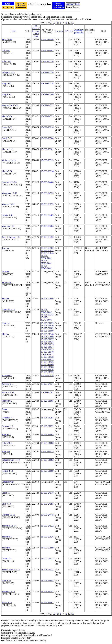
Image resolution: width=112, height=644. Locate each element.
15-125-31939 (47, 372)
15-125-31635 (47, 349)
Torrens (5, 248)
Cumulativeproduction (79, 31)
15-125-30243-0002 (46, 311)
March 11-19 (8, 149)
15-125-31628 (47, 342)
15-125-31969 (47, 364)
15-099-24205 (47, 226)
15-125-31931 (47, 354)
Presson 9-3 (7, 401)
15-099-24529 (47, 116)
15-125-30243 (47, 315)
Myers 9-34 (7, 39)
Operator (59, 31)
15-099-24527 (47, 105)
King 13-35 (7, 94)
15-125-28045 (47, 253)
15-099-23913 (47, 160)
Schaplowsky (8, 482)
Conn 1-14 (7, 559)
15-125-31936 (47, 362)
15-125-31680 (47, 331)
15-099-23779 (47, 204)
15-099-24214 (47, 83)
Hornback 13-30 (9, 182)
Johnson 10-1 (8, 392)
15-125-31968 (47, 367)
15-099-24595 (47, 504)
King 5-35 (6, 83)
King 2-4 (6, 451)
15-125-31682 (47, 328)
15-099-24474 (47, 559)
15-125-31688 (47, 443)
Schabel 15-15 (8, 592)
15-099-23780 (47, 94)
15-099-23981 (47, 149)
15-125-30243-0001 (46, 318)
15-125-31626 (47, 370)
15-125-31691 (47, 603)
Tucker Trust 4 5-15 (11, 570)
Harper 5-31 (7, 215)
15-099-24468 (47, 182)
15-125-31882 (47, 460)
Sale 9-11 (6, 493)
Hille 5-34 (6, 61)
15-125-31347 (47, 592)
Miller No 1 (7, 283)
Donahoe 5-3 (8, 418)
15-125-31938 (47, 357)
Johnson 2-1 (7, 384)
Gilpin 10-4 (7, 443)
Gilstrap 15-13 (8, 515)
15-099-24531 (47, 384)
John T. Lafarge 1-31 (11, 237)
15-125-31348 (47, 334)
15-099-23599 (47, 548)
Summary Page (73, 4)
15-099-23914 (47, 171)
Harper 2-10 (7, 471)
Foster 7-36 (7, 127)
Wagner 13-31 (8, 204)
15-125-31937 (47, 359)
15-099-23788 (47, 138)
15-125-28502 (47, 248)
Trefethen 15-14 (9, 526)
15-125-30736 (47, 61)
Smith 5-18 (7, 138)
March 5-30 (7, 171)
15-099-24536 (47, 72)
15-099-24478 (47, 375)
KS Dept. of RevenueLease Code (36, 31)
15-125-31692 (47, 426)
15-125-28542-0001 (46, 267)
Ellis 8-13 (6, 504)
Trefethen (6, 548)
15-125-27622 (47, 251)
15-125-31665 (47, 435)
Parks (4, 409)
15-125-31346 (47, 39)
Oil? (66, 31)
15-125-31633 (47, 344)
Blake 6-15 (7, 603)
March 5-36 (7, 116)
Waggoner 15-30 (9, 193)
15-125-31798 (47, 418)
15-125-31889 (47, 471)
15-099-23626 (47, 537)
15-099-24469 (47, 215)
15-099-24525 (47, 193)
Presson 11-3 (8, 426)
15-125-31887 (47, 50)
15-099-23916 (47, 127)
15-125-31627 (47, 339)
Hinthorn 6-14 (8, 310)
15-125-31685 (47, 581)
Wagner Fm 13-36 (10, 105)
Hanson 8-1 (7, 375)
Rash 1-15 (6, 581)
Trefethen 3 (7, 537)
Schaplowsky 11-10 (11, 460)
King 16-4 (6, 435)
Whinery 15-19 (9, 160)
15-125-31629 (47, 323)
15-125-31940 (47, 352)
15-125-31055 (47, 451)
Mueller (5, 299)
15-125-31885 (47, 401)
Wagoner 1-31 (8, 226)
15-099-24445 (47, 515)
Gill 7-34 (6, 50)
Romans (6, 272)
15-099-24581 (47, 392)
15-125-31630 (47, 326)
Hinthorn (6, 323)
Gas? (71, 31)
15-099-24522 (47, 526)
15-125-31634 (47, 347)
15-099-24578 (47, 493)
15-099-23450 (47, 237)
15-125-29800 (47, 299)
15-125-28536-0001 (46, 257)
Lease (13, 31)
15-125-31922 (47, 570)
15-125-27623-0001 (46, 262)
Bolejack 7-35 (8, 72)
